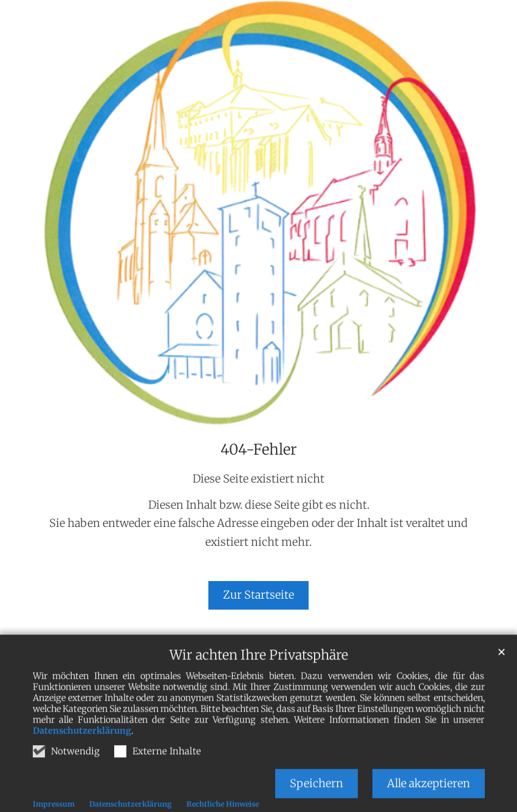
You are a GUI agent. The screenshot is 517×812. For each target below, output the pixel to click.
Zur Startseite (258, 595)
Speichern (317, 797)
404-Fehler (259, 450)
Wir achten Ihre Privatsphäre (259, 668)
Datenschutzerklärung (82, 744)
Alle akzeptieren (429, 797)
